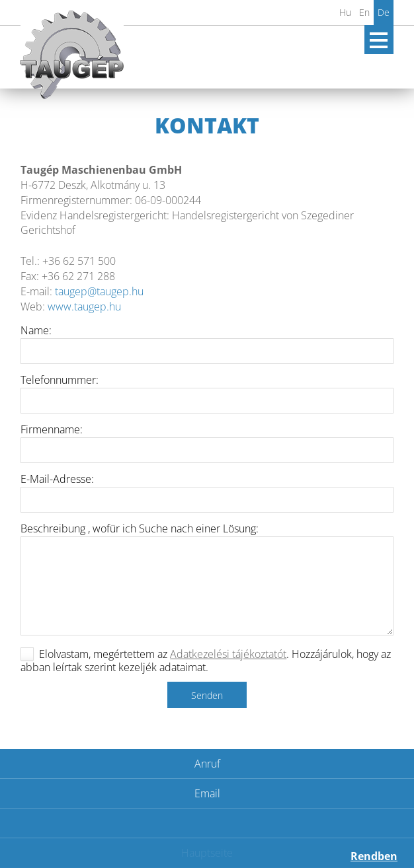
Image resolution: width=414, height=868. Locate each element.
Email (207, 793)
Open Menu (379, 40)
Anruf (207, 764)
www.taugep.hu (84, 307)
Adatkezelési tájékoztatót (228, 654)
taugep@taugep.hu (99, 291)
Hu (345, 12)
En (364, 12)
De (384, 12)
